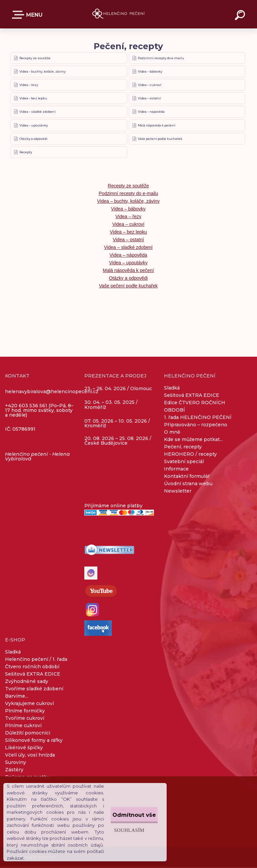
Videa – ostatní (150, 99)
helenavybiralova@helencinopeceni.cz (52, 393)
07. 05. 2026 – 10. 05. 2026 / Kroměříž (117, 424)
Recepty (26, 153)
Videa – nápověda (152, 112)
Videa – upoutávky (34, 126)
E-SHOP (19, 15)
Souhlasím (116, 827)
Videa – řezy (29, 85)
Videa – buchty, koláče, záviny (43, 72)
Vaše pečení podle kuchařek (160, 139)
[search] (241, 16)
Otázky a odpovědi (34, 139)
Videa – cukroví (150, 85)
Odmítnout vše (128, 812)
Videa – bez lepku (34, 99)
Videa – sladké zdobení (38, 112)
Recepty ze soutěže (35, 58)
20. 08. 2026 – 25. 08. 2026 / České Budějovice (118, 442)
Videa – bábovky (150, 72)
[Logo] (119, 14)
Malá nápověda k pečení (157, 126)
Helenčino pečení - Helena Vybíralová (37, 457)
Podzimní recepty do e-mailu (161, 58)
